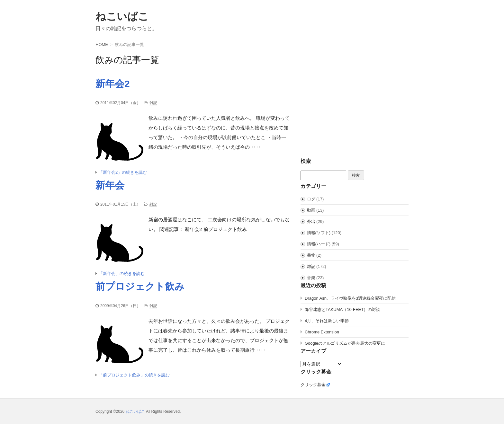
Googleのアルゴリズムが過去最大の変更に (345, 343)
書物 (311, 255)
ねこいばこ (122, 16)
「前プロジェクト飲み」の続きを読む (134, 375)
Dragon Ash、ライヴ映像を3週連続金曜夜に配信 (350, 298)
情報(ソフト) (319, 233)
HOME (102, 44)
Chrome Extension (322, 332)
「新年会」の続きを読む (122, 274)
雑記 (153, 103)
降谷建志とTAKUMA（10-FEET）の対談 (342, 309)
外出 (311, 221)
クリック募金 (313, 385)
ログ (311, 199)
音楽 (311, 278)
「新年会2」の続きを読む (123, 172)
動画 (311, 210)
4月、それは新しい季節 (327, 321)
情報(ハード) (319, 244)
